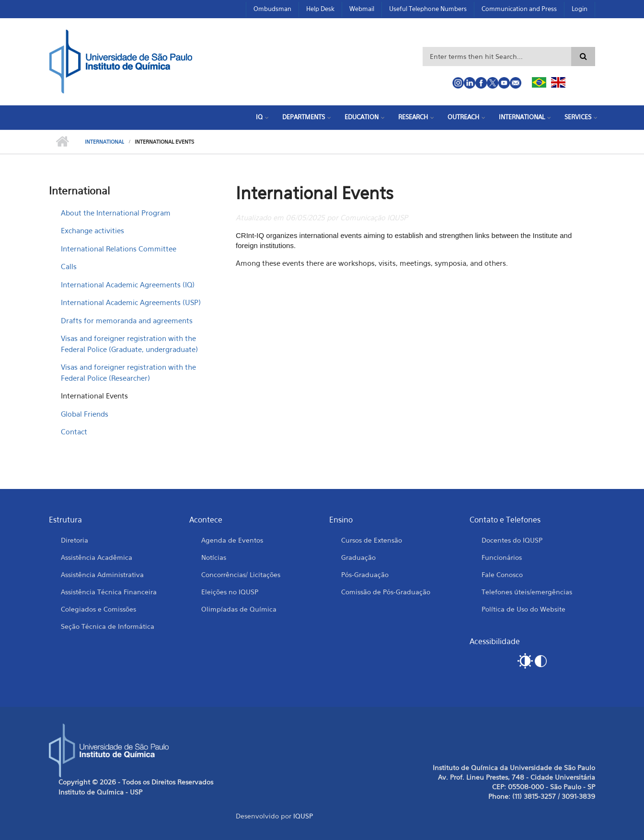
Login (580, 9)
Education (362, 117)
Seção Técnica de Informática (108, 626)
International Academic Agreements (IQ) (128, 284)
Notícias (214, 557)
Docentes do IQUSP (512, 540)
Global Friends (85, 414)
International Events (94, 396)
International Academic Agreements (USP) (131, 302)
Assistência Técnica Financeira (109, 592)
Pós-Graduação (365, 574)
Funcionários (502, 557)
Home (62, 142)
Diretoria (75, 540)
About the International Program (116, 213)
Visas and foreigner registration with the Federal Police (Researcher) (128, 372)
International (522, 117)
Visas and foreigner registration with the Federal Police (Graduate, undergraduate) (129, 344)
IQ (259, 117)
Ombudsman (272, 9)
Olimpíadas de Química (239, 609)
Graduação (358, 557)
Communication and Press (519, 9)
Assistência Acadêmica (97, 557)
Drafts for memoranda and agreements (127, 320)
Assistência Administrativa (102, 574)
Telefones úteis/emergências (527, 592)
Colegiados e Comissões (98, 609)
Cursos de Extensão (372, 540)
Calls (69, 266)
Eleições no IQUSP (230, 592)
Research (413, 117)
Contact (74, 431)
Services (578, 117)
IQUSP (303, 816)
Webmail (362, 9)
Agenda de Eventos (232, 540)
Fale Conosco (502, 574)
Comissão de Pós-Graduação (386, 592)
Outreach (463, 117)
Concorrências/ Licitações (241, 574)
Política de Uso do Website (523, 609)
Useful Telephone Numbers (428, 9)
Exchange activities (92, 230)
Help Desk (320, 9)
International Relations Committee (119, 249)
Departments (304, 117)
